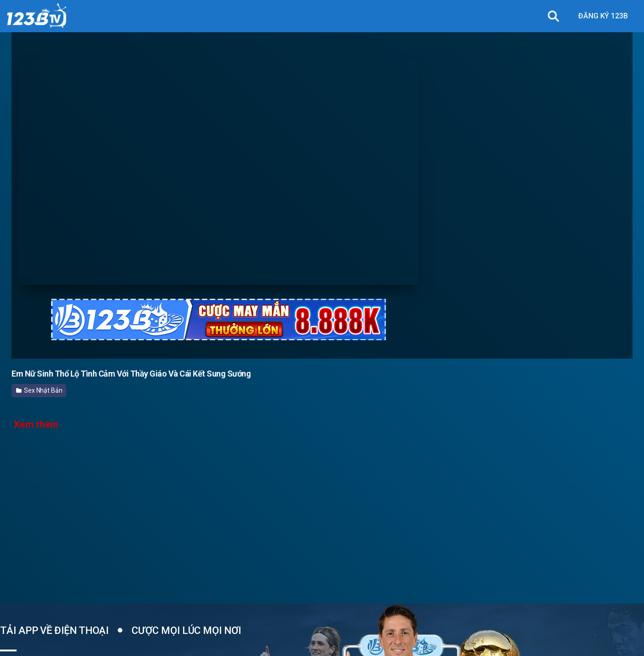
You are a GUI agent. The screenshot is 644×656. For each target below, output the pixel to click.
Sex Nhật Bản (39, 390)
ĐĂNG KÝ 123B (603, 16)
